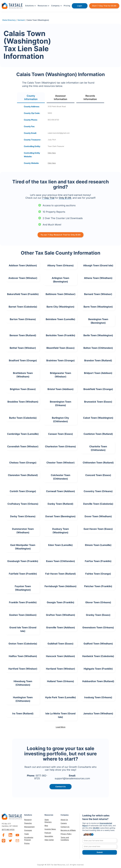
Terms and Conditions (65, 839)
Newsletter (49, 836)
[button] (30, 6)
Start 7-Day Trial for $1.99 (104, 6)
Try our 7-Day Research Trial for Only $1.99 (61, 235)
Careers (64, 823)
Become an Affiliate (68, 830)
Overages (28, 830)
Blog (46, 826)
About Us (64, 820)
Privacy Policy (66, 834)
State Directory (48, 821)
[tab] (31, 98)
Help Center (49, 840)
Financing (28, 823)
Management (29, 827)
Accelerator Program (29, 839)
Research (28, 820)
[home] (12, 6)
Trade (26, 834)
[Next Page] (60, 727)
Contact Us (65, 827)
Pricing (67, 6)
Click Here (52, 153)
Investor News (50, 829)
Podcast (48, 833)
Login (80, 6)
